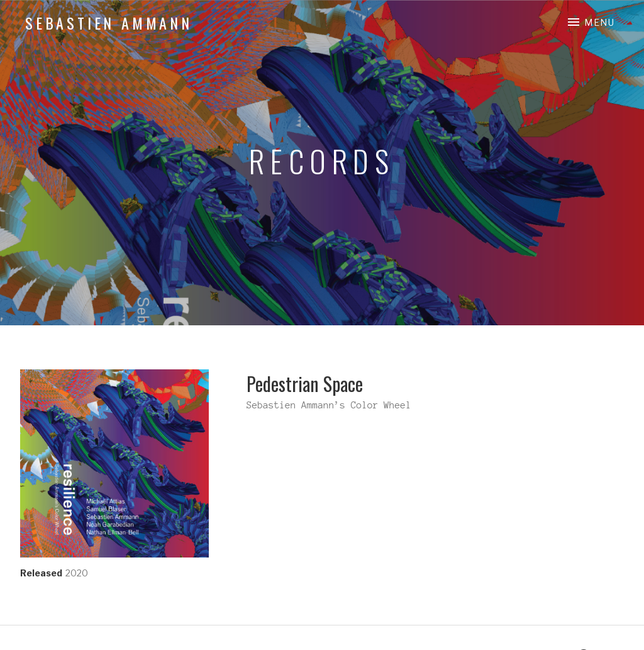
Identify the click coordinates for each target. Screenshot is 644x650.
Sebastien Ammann (109, 23)
